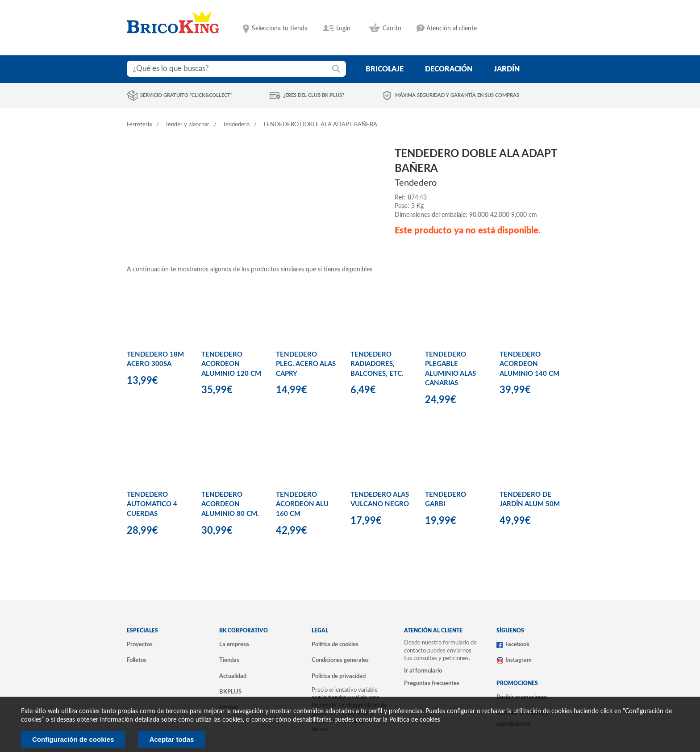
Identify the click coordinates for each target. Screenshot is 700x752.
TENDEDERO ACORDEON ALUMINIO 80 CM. (230, 504)
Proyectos (140, 644)
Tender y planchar (187, 125)
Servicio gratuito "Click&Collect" (186, 95)
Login (343, 29)
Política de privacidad (339, 676)
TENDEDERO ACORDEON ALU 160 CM (302, 504)
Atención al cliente (452, 29)
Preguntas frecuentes (432, 683)
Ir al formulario (423, 671)
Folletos (137, 660)
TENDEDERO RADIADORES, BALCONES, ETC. (377, 364)
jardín (507, 69)
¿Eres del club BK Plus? (314, 95)
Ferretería (139, 125)
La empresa (234, 644)
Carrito (392, 29)
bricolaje (385, 69)
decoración (449, 69)
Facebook (517, 644)
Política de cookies (335, 644)
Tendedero (236, 125)
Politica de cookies (415, 720)
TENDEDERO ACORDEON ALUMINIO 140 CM (529, 364)
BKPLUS (230, 692)
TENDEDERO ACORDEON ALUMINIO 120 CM (231, 364)
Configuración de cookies (73, 739)
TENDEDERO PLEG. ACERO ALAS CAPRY (306, 364)
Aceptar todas (171, 739)
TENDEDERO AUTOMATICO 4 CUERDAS (152, 504)
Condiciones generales (340, 660)
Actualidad (233, 676)
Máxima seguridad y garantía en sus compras (457, 95)
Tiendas (229, 660)
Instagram (519, 660)
